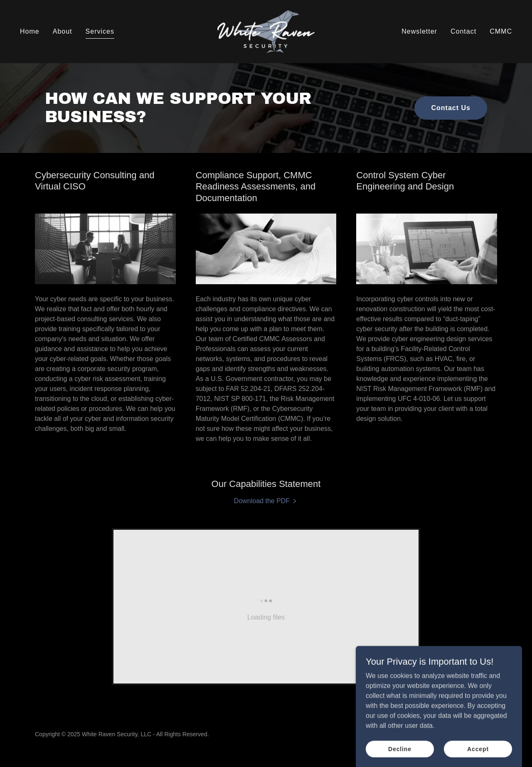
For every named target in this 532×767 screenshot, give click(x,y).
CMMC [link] (501, 31)
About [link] (63, 31)
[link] (266, 31)
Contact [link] (463, 31)
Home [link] (30, 31)
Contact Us (451, 108)
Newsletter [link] (419, 31)
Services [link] (100, 31)
